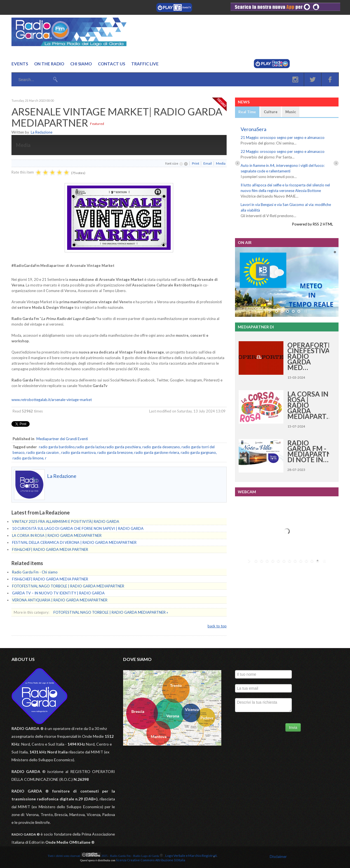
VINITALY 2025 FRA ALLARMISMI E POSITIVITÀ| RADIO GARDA (66, 521)
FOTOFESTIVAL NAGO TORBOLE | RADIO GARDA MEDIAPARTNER (68, 586)
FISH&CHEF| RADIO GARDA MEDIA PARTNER (50, 549)
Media (221, 163)
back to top (217, 626)
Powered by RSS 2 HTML (313, 224)
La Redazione (42, 132)
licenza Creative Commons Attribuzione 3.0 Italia (151, 860)
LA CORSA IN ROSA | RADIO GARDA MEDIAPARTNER (57, 535)
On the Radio (49, 64)
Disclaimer (278, 857)
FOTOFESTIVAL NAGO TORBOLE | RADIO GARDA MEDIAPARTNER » (111, 612)
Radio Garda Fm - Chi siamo (35, 572)
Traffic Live (145, 64)
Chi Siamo (81, 64)
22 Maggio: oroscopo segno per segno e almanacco (283, 151)
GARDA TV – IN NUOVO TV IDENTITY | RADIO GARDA (58, 593)
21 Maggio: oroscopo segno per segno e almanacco (283, 137)
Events (20, 64)
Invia (293, 727)
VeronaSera (253, 129)
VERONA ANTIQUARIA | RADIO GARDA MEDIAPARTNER (60, 600)
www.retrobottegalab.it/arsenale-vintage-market (52, 400)
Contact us (111, 64)
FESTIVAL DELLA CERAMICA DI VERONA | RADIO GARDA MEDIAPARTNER (74, 542)
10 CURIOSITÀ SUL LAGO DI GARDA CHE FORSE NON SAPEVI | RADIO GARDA (78, 528)
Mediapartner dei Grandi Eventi (62, 439)
